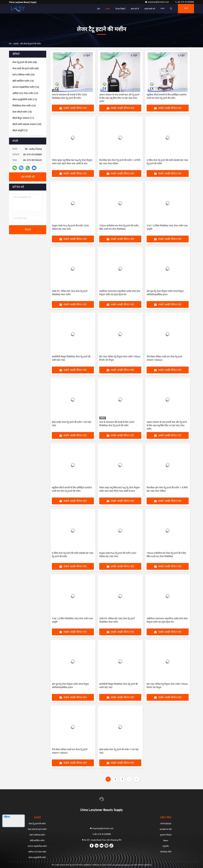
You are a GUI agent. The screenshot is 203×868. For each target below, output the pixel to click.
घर (10, 44)
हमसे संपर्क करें (148, 9)
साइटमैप (166, 846)
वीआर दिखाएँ (118, 9)
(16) (26, 87)
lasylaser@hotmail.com (157, 2)
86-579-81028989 (184, 2)
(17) (23, 118)
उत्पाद (106, 9)
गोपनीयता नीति (166, 852)
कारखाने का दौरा (166, 829)
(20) (23, 75)
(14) (25, 93)
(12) (20, 130)
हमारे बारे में (133, 9)
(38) (25, 62)
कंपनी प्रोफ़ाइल (166, 824)
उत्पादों (16, 44)
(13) (25, 99)
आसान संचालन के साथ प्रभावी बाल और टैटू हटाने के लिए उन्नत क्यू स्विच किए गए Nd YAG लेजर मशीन (119, 98)
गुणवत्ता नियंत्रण (166, 835)
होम (97, 9)
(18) (22, 112)
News (166, 841)
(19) (23, 81)
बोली (185, 9)
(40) (26, 69)
